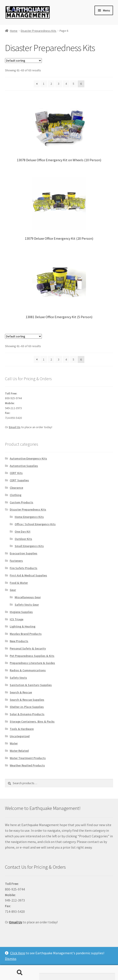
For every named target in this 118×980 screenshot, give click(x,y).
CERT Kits (16, 473)
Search (20, 973)
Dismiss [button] (11, 959)
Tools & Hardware (22, 729)
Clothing (16, 495)
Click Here (18, 953)
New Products (19, 641)
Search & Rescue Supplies (27, 700)
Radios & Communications (28, 670)
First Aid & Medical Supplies (28, 575)
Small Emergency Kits (29, 546)
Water (14, 743)
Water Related (19, 751)
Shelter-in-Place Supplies (27, 707)
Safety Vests (18, 678)
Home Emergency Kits (29, 517)
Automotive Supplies (24, 466)
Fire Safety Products (24, 568)
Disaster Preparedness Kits (39, 31)
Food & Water (19, 583)
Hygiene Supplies (21, 612)
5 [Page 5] (73, 84)
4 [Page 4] (66, 84)
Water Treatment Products (28, 758)
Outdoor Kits (23, 539)
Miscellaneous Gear (28, 597)
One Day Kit (23, 531)
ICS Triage (17, 619)
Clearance (16, 488)
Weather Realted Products (27, 765)
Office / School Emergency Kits (35, 524)
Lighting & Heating (23, 626)
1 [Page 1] (44, 84)
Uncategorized (20, 736)
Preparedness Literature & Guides (32, 663)
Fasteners (16, 561)
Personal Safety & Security (28, 648)
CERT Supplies (19, 480)
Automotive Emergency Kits (28, 458)
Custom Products (21, 502)
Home (14, 31)
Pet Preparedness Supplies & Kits (32, 656)
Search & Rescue (21, 692)
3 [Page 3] (59, 84)
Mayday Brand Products (26, 634)
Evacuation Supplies (24, 553)
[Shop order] (23, 61)
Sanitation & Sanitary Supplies (31, 685)
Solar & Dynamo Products (27, 714)
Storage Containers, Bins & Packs (32, 721)
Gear (13, 590)
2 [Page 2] (51, 84)
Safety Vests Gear (27, 605)
